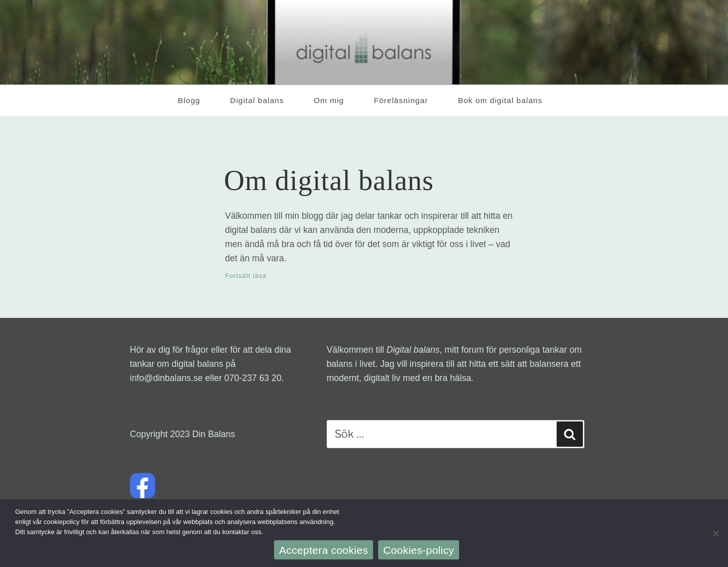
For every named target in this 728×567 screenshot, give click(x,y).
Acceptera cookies (324, 550)
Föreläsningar (401, 100)
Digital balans (257, 100)
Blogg (189, 100)
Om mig (329, 100)
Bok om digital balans (506, 100)
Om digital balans (329, 180)
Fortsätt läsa (246, 276)
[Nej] (715, 533)
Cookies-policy (419, 550)
